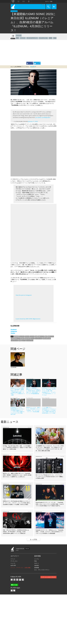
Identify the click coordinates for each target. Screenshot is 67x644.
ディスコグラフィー (32, 38)
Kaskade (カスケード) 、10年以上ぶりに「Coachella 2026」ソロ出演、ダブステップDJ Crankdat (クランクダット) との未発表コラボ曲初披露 (50, 532)
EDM (51, 38)
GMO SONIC (28, 338)
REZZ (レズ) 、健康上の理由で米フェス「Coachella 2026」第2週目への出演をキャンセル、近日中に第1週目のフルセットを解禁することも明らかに (17, 475)
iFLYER (12, 549)
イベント (23, 38)
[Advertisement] (33, 51)
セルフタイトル (14, 340)
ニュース (15, 11)
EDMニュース (17, 338)
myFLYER (13, 565)
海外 (46, 336)
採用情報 (37, 568)
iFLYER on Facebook (14, 580)
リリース (19, 35)
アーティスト (14, 561)
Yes (31, 67)
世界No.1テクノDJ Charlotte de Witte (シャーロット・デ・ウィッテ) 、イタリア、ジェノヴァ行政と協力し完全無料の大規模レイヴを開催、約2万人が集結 (17, 503)
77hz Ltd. (27, 549)
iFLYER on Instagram (17, 580)
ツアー (24, 340)
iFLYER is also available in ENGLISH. (48, 577)
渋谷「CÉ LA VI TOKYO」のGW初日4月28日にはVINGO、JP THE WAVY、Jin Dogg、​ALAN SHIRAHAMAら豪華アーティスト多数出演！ (16, 532)
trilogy (20, 340)
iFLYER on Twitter (12, 580)
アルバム (27, 336)
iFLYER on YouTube (20, 580)
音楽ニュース (41, 336)
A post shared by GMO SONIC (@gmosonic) (28, 319)
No (34, 67)
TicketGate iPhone (14, 590)
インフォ (37, 559)
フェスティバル (43, 38)
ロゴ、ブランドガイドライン (42, 570)
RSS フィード (23, 580)
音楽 (36, 336)
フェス (33, 338)
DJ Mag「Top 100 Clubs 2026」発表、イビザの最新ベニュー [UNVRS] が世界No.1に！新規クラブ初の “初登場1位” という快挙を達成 (17, 448)
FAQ (35, 561)
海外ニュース (51, 336)
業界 (17, 38)
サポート (37, 563)
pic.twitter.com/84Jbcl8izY (43, 117)
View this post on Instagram (24, 295)
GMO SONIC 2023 (47, 338)
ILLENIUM (16, 336)
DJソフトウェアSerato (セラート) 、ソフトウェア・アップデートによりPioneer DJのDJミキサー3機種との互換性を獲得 (50, 477)
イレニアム (22, 336)
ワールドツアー (30, 340)
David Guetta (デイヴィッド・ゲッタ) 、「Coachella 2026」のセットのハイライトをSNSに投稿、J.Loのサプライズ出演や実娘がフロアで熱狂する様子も (50, 504)
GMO (23, 338)
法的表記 (37, 565)
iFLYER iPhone (12, 590)
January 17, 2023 (33, 121)
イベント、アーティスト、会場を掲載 (20, 568)
